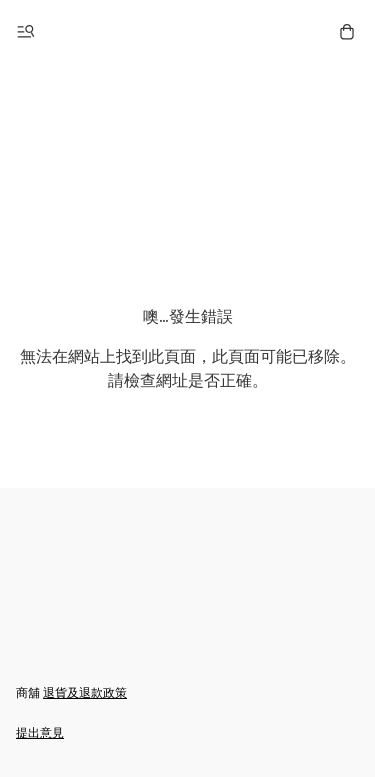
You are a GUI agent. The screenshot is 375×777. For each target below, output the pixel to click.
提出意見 (40, 732)
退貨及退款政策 (85, 692)
